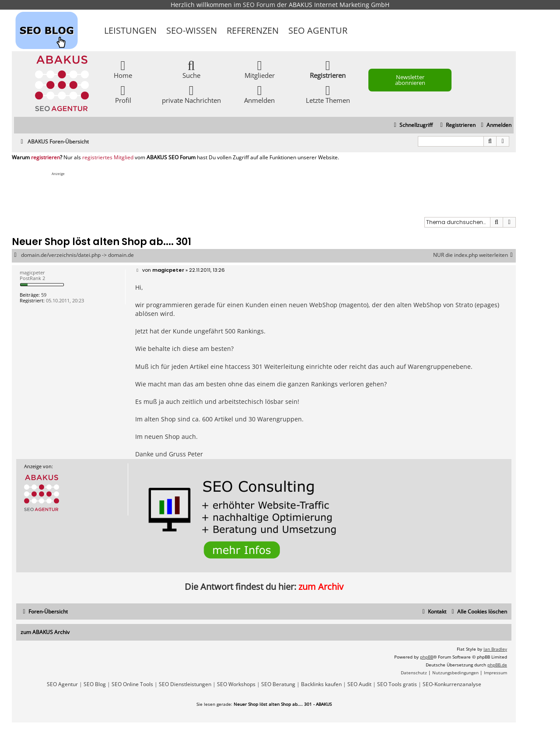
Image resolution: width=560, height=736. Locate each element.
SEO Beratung (278, 684)
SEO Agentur (318, 30)
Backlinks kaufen (321, 684)
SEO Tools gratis (397, 684)
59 (44, 295)
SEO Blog (95, 684)
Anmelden (259, 94)
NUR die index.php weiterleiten (474, 255)
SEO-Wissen (192, 30)
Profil (123, 94)
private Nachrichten (191, 94)
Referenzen (253, 30)
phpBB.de (497, 665)
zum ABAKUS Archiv (45, 632)
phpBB (427, 657)
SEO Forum (259, 5)
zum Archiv (321, 587)
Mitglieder (260, 69)
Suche (191, 69)
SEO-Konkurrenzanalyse (452, 684)
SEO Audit (359, 684)
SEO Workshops (236, 684)
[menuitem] (495, 125)
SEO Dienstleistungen (185, 684)
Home (123, 69)
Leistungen (130, 30)
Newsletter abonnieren (410, 80)
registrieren (45, 158)
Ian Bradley (495, 649)
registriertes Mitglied (108, 158)
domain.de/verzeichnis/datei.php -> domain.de (77, 255)
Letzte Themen (328, 94)
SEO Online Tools (132, 684)
